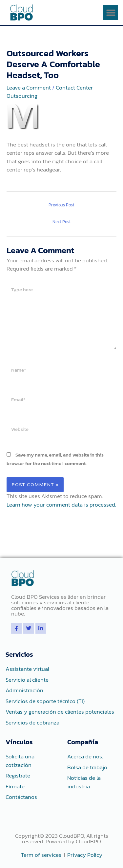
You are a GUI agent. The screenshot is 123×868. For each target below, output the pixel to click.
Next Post (62, 222)
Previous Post (61, 205)
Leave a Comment (29, 88)
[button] (111, 13)
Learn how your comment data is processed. (61, 505)
